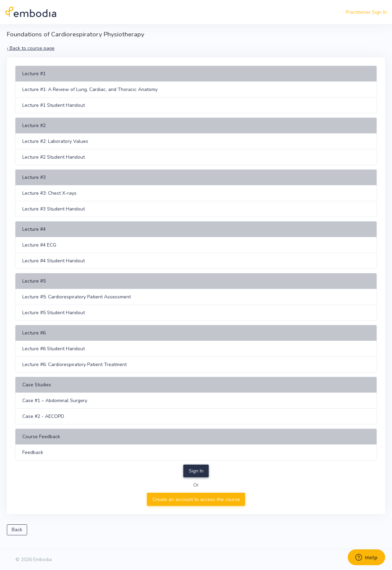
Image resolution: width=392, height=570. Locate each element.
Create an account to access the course (196, 499)
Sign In (196, 471)
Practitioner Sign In (366, 12)
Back (17, 530)
